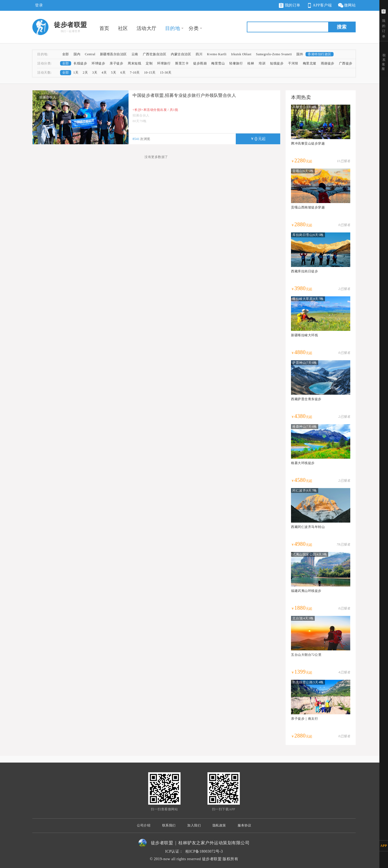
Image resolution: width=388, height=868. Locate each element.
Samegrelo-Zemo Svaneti (274, 54)
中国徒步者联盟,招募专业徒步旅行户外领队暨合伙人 (184, 95)
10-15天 (150, 73)
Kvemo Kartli (217, 54)
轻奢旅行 (236, 63)
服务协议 (244, 825)
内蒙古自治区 (181, 54)
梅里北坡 (310, 63)
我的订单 (290, 5)
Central (90, 54)
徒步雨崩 (200, 63)
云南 (135, 54)
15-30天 (166, 73)
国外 (300, 54)
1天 (76, 73)
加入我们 (194, 825)
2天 (85, 73)
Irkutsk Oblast (241, 54)
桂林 (251, 63)
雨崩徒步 (328, 63)
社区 (123, 28)
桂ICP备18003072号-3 (204, 851)
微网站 (347, 6)
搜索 (342, 27)
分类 (194, 28)
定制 (149, 63)
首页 (104, 28)
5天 (114, 73)
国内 (77, 54)
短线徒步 (277, 63)
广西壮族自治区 (155, 54)
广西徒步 (346, 63)
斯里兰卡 (182, 63)
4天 (104, 73)
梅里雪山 (218, 63)
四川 (199, 54)
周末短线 (134, 63)
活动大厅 (147, 28)
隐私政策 (219, 825)
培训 (262, 63)
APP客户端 (319, 6)
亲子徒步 (116, 63)
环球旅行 (164, 63)
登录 (39, 5)
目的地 (173, 28)
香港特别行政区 (320, 54)
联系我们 (169, 825)
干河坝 (293, 63)
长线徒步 (80, 63)
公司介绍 (144, 825)
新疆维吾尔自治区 (113, 54)
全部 (66, 54)
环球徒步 (98, 63)
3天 (95, 73)
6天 (123, 73)
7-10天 (135, 73)
